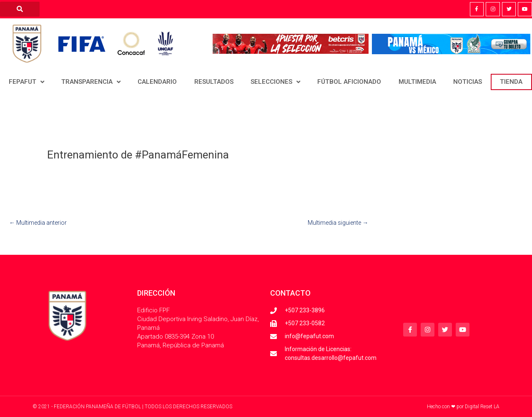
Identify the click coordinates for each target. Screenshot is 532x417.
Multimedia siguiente (338, 223)
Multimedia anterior (38, 223)
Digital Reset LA (482, 407)
